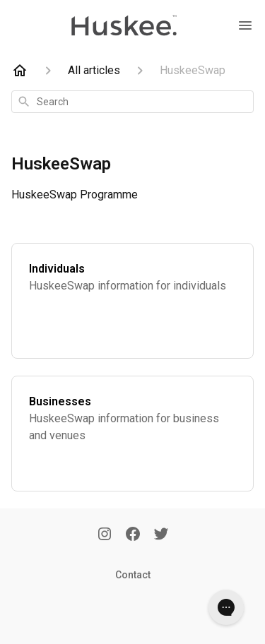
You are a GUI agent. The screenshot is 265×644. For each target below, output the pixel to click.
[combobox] (132, 102)
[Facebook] (133, 535)
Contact (133, 575)
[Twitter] (161, 535)
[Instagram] (105, 535)
